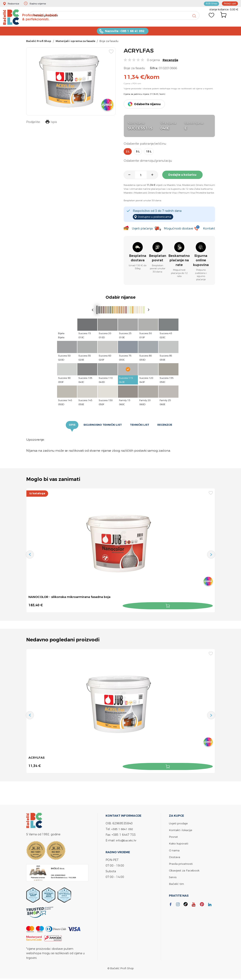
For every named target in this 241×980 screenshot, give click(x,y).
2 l (128, 153)
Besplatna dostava (138, 259)
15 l (149, 153)
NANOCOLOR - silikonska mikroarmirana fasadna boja (73, 598)
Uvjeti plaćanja (142, 229)
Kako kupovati (179, 843)
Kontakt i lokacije (181, 830)
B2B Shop (209, 3)
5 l (138, 153)
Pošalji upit (229, 3)
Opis (69, 426)
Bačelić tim (177, 883)
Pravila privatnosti (181, 863)
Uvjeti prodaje (178, 823)
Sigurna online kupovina (201, 261)
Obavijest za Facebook (185, 870)
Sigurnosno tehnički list (102, 426)
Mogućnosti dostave (179, 229)
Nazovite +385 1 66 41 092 (125, 33)
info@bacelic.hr (127, 840)
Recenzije (170, 62)
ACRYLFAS (37, 758)
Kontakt (209, 229)
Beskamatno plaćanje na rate (179, 261)
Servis (173, 876)
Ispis (50, 124)
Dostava (175, 856)
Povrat (173, 836)
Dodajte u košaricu (184, 176)
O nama (175, 850)
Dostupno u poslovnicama (156, 218)
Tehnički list (141, 426)
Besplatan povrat (158, 259)
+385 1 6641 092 (123, 829)
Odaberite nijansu (147, 106)
